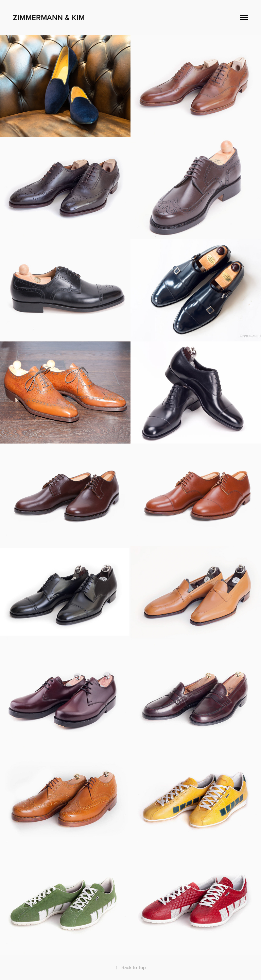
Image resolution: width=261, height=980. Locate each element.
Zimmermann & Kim (49, 17)
